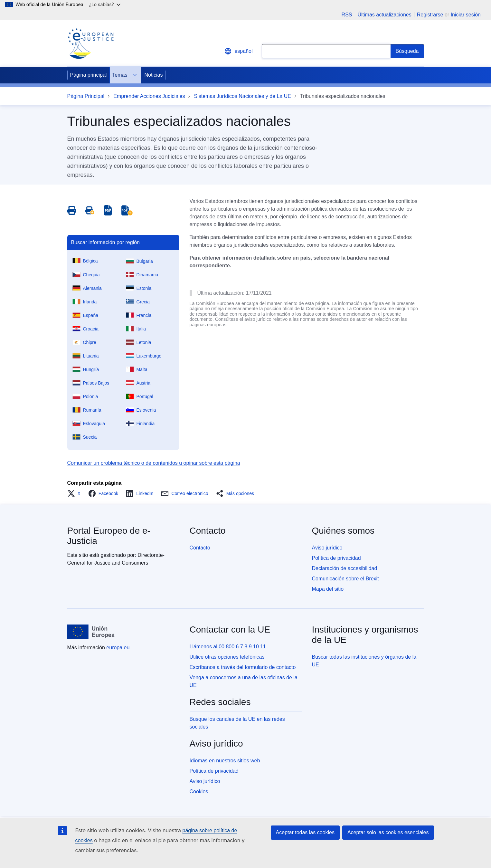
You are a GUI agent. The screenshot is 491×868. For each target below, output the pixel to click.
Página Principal (86, 96)
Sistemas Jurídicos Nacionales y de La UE (242, 96)
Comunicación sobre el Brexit (345, 579)
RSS (347, 15)
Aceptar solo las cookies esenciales (388, 832)
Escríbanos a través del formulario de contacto (243, 667)
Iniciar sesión (466, 15)
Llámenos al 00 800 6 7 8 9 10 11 (228, 647)
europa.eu (118, 648)
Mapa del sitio (328, 589)
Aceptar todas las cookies (305, 832)
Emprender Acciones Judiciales (149, 96)
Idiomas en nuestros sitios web (225, 761)
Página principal (89, 75)
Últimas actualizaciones (385, 15)
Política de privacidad (336, 558)
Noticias (153, 75)
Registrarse (430, 15)
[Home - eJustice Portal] (90, 43)
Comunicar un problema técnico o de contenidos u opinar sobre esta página (154, 463)
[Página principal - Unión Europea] (91, 632)
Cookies (199, 792)
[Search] (407, 51)
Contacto (200, 548)
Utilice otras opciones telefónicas (227, 657)
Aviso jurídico (327, 548)
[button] (76, 493)
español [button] (238, 51)
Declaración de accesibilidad (345, 568)
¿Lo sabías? (105, 4)
